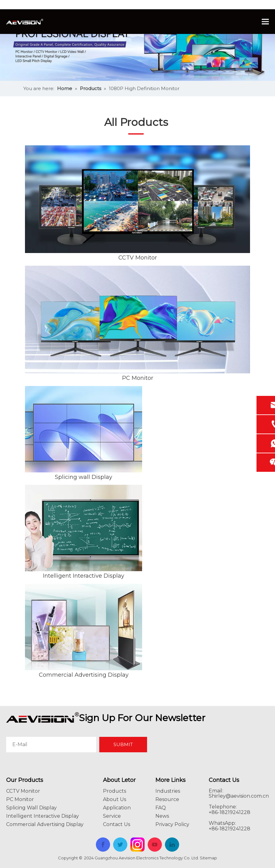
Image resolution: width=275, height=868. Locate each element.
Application (117, 808)
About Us (115, 799)
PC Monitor (138, 378)
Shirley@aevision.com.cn (239, 796)
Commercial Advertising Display (84, 675)
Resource (167, 799)
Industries (168, 791)
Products (115, 791)
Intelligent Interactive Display (84, 576)
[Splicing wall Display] (84, 429)
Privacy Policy (172, 824)
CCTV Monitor (138, 258)
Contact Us (117, 824)
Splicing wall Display (84, 477)
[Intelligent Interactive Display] (84, 528)
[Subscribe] (123, 745)
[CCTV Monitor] (137, 199)
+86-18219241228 (230, 829)
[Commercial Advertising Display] (84, 627)
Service (112, 816)
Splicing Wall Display (31, 808)
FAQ (161, 808)
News (162, 816)
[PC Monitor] (137, 320)
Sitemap (208, 858)
